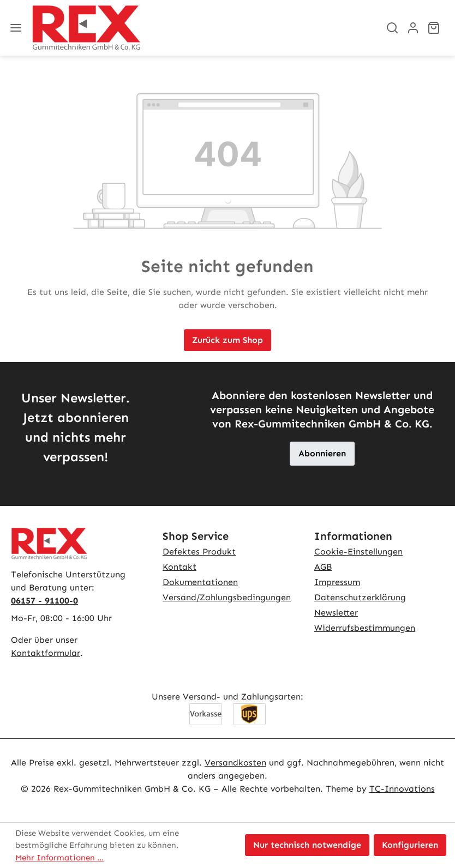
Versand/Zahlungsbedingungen (227, 597)
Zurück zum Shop (228, 340)
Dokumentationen (200, 582)
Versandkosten (235, 762)
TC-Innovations (402, 789)
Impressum (337, 582)
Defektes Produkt (199, 551)
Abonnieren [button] (322, 453)
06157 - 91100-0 (44, 601)
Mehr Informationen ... (59, 858)
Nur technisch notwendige (307, 845)
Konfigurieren (410, 845)
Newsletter (336, 613)
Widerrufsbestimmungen (365, 628)
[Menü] (16, 28)
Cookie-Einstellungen (358, 551)
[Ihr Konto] (413, 28)
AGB (323, 567)
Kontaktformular (46, 653)
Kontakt (179, 567)
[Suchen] (392, 28)
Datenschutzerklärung (360, 597)
